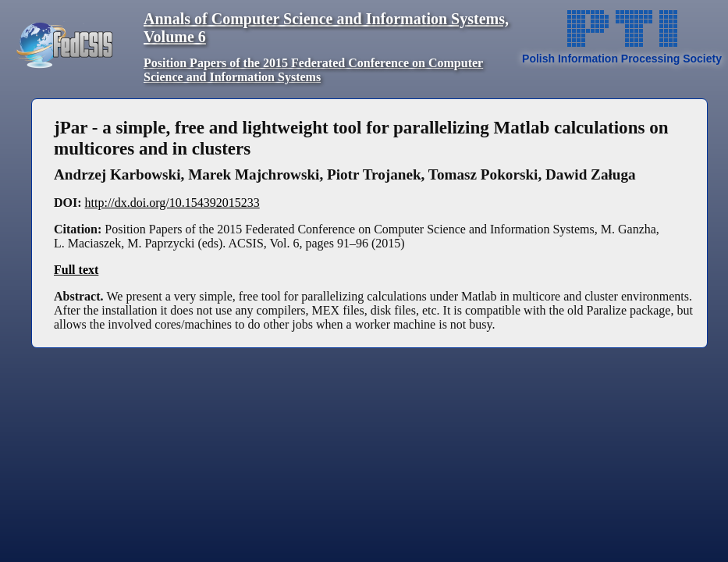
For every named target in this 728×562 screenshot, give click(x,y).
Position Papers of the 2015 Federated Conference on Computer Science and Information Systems (313, 70)
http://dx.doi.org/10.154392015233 (172, 203)
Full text (76, 270)
